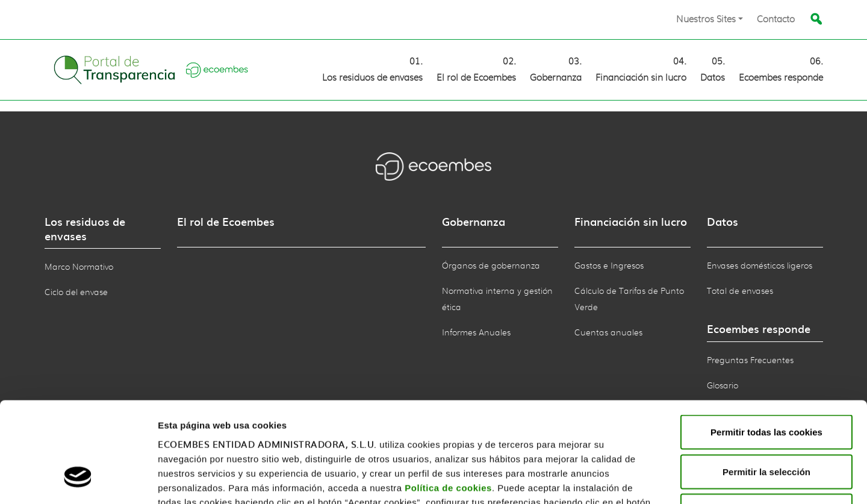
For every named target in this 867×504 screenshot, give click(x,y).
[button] (709, 20)
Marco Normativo (79, 267)
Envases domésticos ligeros (760, 266)
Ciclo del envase (76, 293)
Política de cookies (448, 402)
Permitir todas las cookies (766, 346)
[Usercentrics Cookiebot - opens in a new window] (78, 481)
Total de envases (740, 291)
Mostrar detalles (758, 480)
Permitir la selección (766, 386)
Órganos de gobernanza (491, 266)
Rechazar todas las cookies (766, 425)
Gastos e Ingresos (609, 266)
